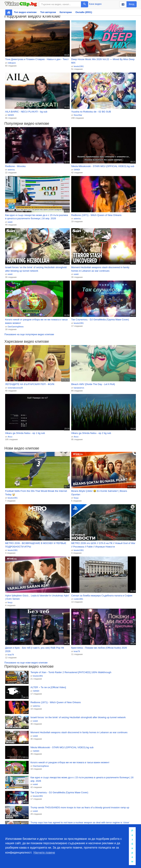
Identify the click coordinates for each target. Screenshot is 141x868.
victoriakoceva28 (15, 388)
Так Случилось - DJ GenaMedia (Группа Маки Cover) (100, 320)
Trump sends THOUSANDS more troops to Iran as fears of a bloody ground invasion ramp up (80, 807)
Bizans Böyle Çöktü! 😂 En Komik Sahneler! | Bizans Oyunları (99, 493)
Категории (66, 12)
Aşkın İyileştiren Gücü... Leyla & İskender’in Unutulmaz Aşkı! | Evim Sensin (37, 597)
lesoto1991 (79, 66)
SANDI (11, 115)
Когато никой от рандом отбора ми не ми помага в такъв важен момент (36, 321)
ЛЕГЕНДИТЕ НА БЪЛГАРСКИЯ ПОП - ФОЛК (30, 384)
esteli (10, 222)
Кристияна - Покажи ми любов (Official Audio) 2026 (99, 648)
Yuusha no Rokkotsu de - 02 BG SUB (91, 112)
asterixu (11, 170)
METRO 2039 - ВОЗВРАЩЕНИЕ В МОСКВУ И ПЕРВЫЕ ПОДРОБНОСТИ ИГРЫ (36, 545)
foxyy (76, 498)
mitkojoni (12, 63)
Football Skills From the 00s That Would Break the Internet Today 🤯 (36, 493)
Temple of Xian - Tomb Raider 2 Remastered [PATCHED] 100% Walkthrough (71, 672)
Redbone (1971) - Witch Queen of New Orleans (96, 215)
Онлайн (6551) (84, 12)
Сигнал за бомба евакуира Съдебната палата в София (102, 596)
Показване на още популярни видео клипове (29, 334)
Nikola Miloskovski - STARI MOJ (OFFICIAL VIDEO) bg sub (103, 166)
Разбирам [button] (132, 846)
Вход (132, 4)
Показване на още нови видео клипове (26, 663)
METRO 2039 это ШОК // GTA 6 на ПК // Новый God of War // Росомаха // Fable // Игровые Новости (103, 545)
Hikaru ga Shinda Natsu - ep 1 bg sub (25, 433)
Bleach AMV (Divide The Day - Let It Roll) (93, 384)
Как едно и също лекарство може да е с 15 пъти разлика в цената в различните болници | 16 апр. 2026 (37, 217)
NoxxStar (78, 115)
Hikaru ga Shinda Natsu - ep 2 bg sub (91, 433)
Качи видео (95, 4)
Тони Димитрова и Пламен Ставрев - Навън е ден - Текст (37, 59)
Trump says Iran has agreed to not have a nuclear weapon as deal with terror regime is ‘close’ (80, 822)
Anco (10, 437)
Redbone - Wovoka (15, 166)
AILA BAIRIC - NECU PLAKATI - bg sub (26, 112)
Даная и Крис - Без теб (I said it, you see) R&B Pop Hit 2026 (35, 649)
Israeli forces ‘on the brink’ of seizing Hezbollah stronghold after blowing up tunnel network (36, 269)
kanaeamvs (79, 388)
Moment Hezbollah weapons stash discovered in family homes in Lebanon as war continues (100, 269)
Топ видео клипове (25, 12)
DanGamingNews (16, 327)
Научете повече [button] (44, 853)
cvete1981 (78, 599)
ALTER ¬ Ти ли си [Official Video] (48, 687)
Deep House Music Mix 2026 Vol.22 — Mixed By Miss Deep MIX (103, 61)
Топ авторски (48, 12)
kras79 (11, 655)
